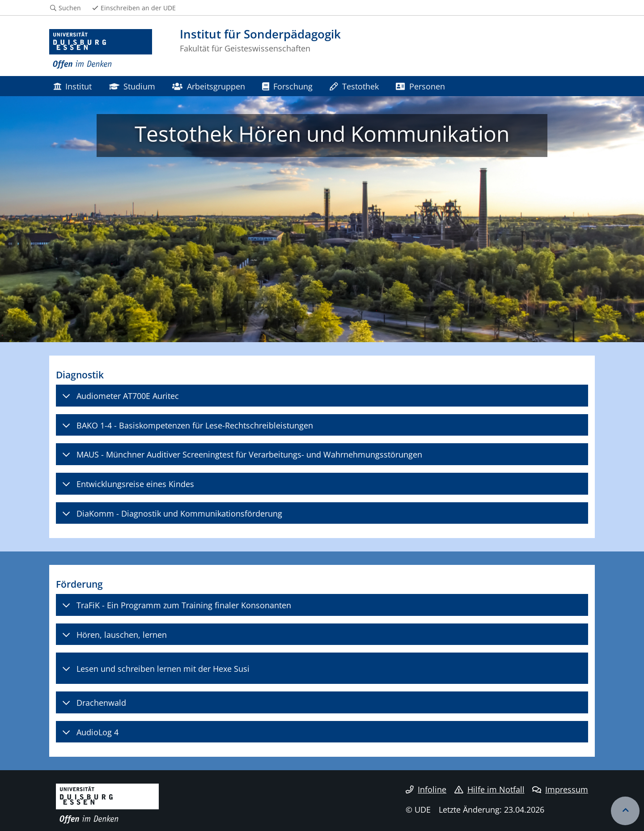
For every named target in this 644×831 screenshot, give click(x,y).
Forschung (287, 86)
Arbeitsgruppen (208, 86)
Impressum (560, 789)
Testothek (354, 86)
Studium (132, 86)
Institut (72, 86)
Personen (420, 86)
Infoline (426, 789)
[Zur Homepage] (101, 49)
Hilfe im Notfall (489, 789)
